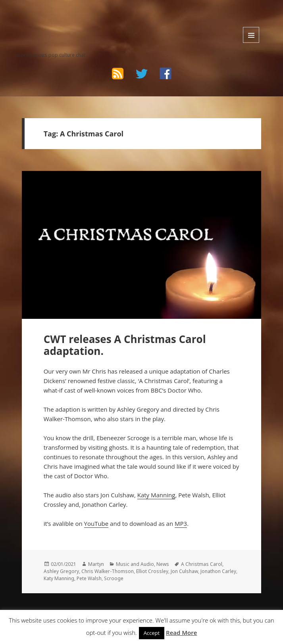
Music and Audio (135, 564)
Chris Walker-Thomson (108, 571)
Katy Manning (156, 495)
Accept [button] (152, 633)
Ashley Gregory (61, 571)
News (163, 564)
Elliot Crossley (152, 571)
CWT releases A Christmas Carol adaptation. (125, 345)
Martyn (96, 564)
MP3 (181, 523)
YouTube (96, 523)
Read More (181, 632)
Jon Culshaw (184, 571)
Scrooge (114, 578)
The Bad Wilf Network (63, 20)
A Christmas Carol (202, 564)
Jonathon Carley (218, 571)
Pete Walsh (89, 578)
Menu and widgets (251, 35)
